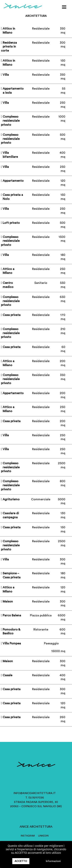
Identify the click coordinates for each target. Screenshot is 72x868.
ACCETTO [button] (21, 861)
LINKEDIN (43, 836)
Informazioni (53, 861)
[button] (64, 7)
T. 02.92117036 (35, 798)
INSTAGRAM (28, 836)
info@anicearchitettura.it (35, 793)
